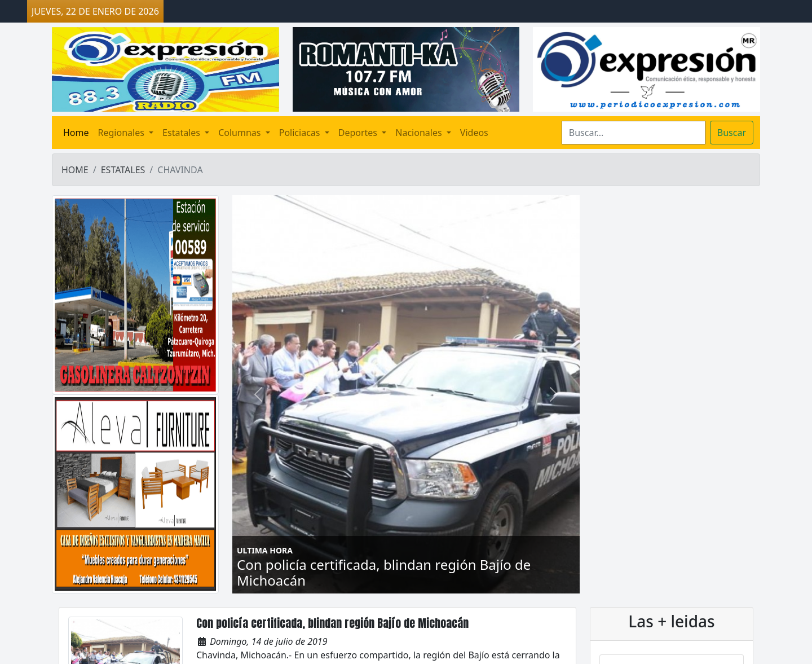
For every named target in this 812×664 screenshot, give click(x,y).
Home (76, 133)
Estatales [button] (182, 133)
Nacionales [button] (420, 133)
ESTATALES (123, 170)
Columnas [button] (240, 133)
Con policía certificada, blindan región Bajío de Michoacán (332, 623)
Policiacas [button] (301, 133)
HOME (75, 170)
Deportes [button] (359, 133)
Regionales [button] (122, 133)
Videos (474, 133)
